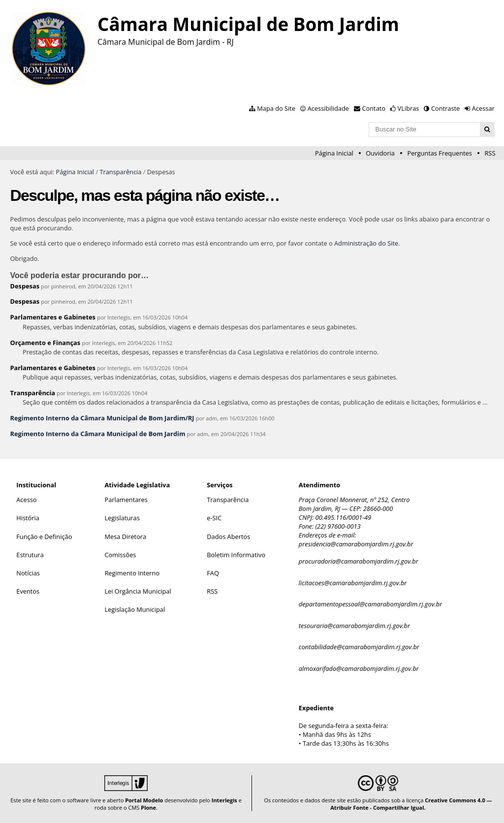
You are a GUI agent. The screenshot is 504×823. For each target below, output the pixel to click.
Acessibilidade (328, 108)
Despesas (25, 286)
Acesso (26, 500)
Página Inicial (334, 153)
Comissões (120, 555)
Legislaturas (122, 518)
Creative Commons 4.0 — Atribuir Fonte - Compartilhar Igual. (411, 804)
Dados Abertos (228, 537)
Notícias (28, 573)
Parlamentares (126, 500)
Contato (374, 108)
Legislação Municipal (135, 609)
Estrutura (30, 555)
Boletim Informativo (236, 555)
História (28, 518)
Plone (148, 807)
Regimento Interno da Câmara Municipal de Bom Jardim (97, 434)
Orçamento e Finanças (45, 343)
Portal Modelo (144, 800)
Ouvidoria (380, 153)
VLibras (409, 108)
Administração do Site (366, 243)
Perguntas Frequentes (439, 153)
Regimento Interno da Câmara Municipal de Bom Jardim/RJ (102, 418)
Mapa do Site (276, 108)
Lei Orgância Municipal (138, 591)
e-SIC (214, 518)
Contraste (445, 108)
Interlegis (224, 800)
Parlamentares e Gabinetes (52, 317)
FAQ (213, 573)
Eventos (28, 591)
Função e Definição (44, 537)
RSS (490, 153)
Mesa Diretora (125, 537)
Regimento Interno (132, 573)
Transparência (120, 172)
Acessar (483, 108)
